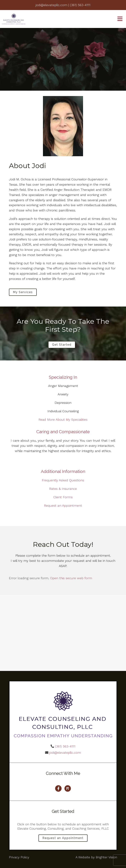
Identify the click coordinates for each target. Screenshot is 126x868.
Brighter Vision (106, 857)
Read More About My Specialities (63, 419)
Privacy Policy (19, 857)
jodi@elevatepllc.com (65, 753)
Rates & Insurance (63, 489)
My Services (23, 292)
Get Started (62, 345)
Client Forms (63, 497)
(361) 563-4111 (65, 746)
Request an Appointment (63, 505)
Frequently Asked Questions (63, 480)
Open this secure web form (71, 578)
